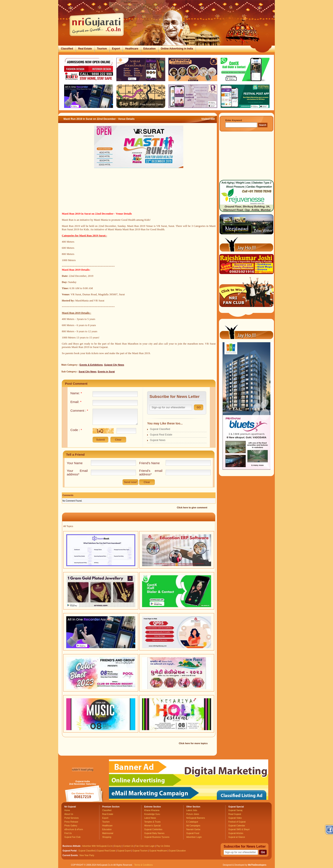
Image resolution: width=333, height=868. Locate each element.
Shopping (107, 837)
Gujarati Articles (236, 833)
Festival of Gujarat (237, 822)
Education (150, 49)
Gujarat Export (124, 851)
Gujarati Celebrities (153, 829)
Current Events (70, 855)
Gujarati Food (193, 833)
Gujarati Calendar (237, 826)
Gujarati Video (235, 818)
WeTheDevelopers (257, 865)
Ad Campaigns (193, 826)
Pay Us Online (163, 846)
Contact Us (128, 846)
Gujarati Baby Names (154, 833)
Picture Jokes (193, 814)
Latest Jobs (192, 810)
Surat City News (87, 372)
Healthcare (132, 49)
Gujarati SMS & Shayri (239, 829)
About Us (69, 814)
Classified (67, 49)
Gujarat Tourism (140, 851)
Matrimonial (108, 833)
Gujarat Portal (70, 851)
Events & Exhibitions (91, 365)
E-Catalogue (192, 822)
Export (116, 49)
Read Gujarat (235, 814)
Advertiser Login (194, 837)
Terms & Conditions (143, 865)
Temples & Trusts (152, 822)
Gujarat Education (177, 851)
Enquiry (118, 846)
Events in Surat (106, 372)
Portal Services (71, 818)
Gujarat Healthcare (158, 851)
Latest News (150, 818)
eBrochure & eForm (74, 829)
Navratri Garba (193, 829)
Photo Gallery (71, 826)
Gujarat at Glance (237, 837)
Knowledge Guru (152, 814)
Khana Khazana (152, 810)
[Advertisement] (139, 195)
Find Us (68, 833)
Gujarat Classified (160, 429)
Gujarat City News (114, 365)
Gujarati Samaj (235, 810)
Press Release (71, 822)
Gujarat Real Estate (161, 435)
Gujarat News (158, 440)
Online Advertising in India (177, 49)
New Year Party (87, 855)
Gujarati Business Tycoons (157, 837)
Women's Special (152, 826)
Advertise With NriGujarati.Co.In (97, 846)
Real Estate (85, 49)
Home (67, 810)
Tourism (102, 49)
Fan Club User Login (145, 846)
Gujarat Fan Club (72, 837)
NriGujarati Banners (196, 818)
